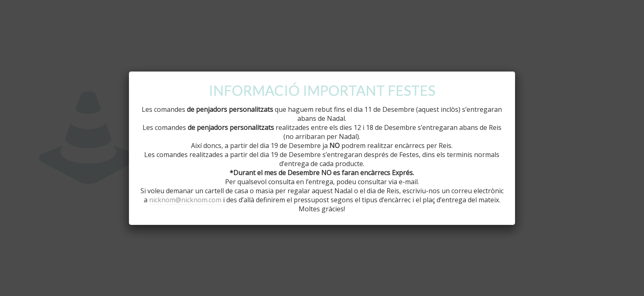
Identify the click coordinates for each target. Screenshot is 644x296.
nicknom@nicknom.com (185, 200)
